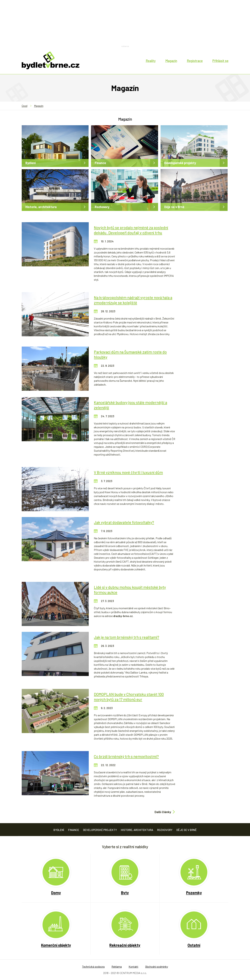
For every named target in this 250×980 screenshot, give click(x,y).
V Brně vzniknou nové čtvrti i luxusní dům (128, 472)
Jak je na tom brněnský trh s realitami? (126, 637)
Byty (125, 893)
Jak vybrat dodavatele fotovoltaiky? (124, 522)
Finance (100, 163)
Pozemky (194, 893)
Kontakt (133, 966)
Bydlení (31, 163)
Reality (151, 61)
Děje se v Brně (174, 207)
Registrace (195, 61)
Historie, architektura (41, 207)
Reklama (117, 966)
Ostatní (194, 945)
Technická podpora (93, 966)
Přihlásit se (220, 61)
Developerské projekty (180, 163)
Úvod (25, 106)
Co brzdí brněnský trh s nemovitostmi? (126, 756)
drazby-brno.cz (123, 616)
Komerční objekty (56, 945)
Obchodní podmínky (157, 966)
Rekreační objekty (125, 945)
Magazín (171, 61)
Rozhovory (102, 207)
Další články (163, 812)
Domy (56, 893)
